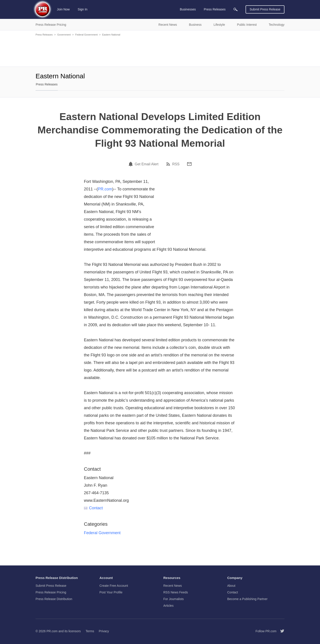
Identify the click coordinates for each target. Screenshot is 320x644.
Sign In (83, 9)
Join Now (63, 9)
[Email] (189, 164)
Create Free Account (114, 586)
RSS (176, 164)
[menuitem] (236, 9)
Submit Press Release (265, 9)
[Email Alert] (131, 164)
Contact (93, 508)
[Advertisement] (160, 51)
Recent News (173, 586)
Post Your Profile (111, 592)
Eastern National (111, 35)
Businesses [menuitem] (188, 9)
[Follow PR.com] (280, 631)
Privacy (104, 631)
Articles (168, 606)
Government (64, 35)
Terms (90, 631)
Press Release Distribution (54, 599)
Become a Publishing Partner (247, 599)
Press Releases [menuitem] (215, 9)
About (231, 586)
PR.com (105, 189)
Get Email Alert (147, 164)
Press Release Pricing (51, 592)
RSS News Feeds (176, 592)
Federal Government (86, 35)
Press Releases (44, 35)
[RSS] (169, 164)
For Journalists (174, 599)
